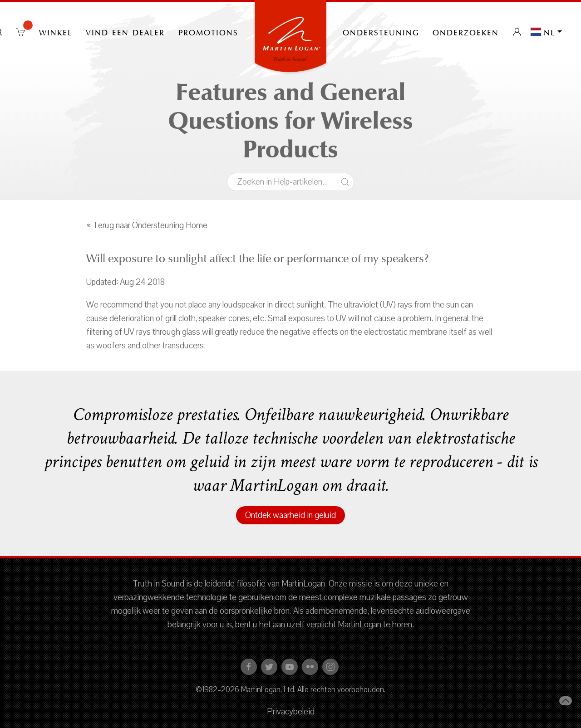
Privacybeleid (291, 712)
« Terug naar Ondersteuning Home (147, 225)
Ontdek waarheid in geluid (290, 515)
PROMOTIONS (208, 32)
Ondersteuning (381, 32)
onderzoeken (466, 32)
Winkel (56, 32)
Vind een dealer (125, 32)
